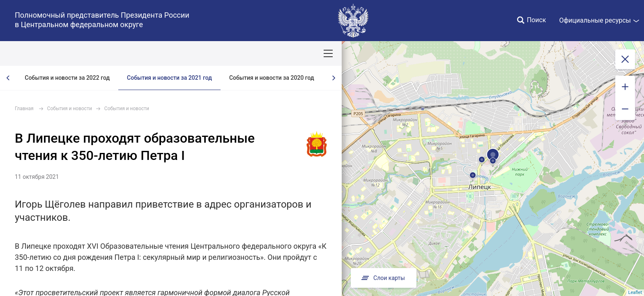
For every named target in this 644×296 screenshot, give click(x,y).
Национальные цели (161, 53)
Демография (219, 53)
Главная (24, 109)
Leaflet (635, 293)
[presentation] (8, 78)
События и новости (70, 109)
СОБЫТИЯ (107, 53)
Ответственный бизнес (281, 53)
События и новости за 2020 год (272, 78)
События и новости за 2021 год (169, 78)
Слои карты (384, 278)
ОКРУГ (30, 53)
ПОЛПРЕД (66, 53)
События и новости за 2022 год (67, 78)
